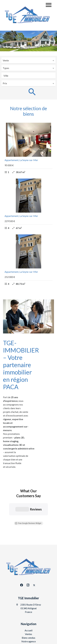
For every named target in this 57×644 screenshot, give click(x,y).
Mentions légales (42, 617)
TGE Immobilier (28, 560)
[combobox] (28, 60)
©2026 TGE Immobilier (18, 617)
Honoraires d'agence (30, 621)
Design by (33, 630)
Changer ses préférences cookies (30, 625)
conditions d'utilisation (22, 640)
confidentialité (49, 637)
